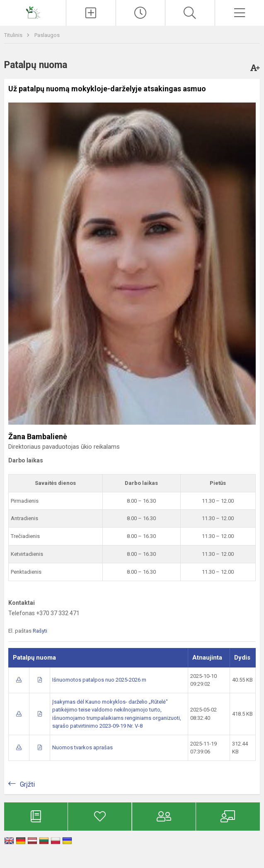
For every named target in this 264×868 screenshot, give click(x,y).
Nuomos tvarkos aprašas (82, 747)
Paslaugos (47, 35)
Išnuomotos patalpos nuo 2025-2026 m (99, 680)
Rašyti (40, 631)
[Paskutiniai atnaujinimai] (140, 13)
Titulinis (14, 35)
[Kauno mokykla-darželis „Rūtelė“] (33, 12)
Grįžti (27, 784)
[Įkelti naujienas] (91, 13)
